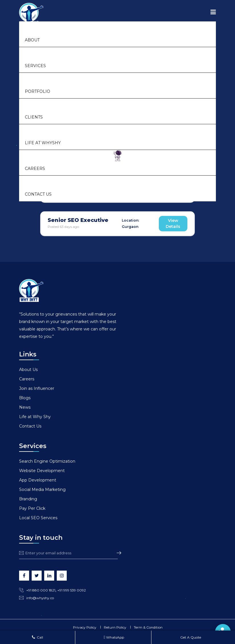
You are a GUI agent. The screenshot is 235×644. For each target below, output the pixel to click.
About (32, 40)
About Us (28, 370)
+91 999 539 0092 (72, 590)
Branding (28, 499)
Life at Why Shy (35, 417)
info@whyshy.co (40, 598)
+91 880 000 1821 (41, 590)
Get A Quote (190, 637)
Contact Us (38, 194)
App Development (38, 480)
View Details (173, 223)
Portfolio (38, 91)
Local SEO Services (38, 518)
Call (38, 637)
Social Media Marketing (42, 489)
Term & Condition (148, 627)
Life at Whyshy (43, 143)
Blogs (25, 398)
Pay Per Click (32, 508)
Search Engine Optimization (47, 461)
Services (35, 66)
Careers (35, 168)
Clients (34, 117)
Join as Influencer (37, 388)
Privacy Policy (85, 627)
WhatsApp (114, 637)
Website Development (42, 471)
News (25, 407)
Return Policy (115, 627)
